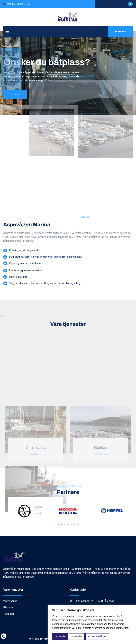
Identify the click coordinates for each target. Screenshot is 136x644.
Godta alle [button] (60, 636)
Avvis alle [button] (77, 636)
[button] (58, 525)
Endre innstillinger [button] (97, 636)
